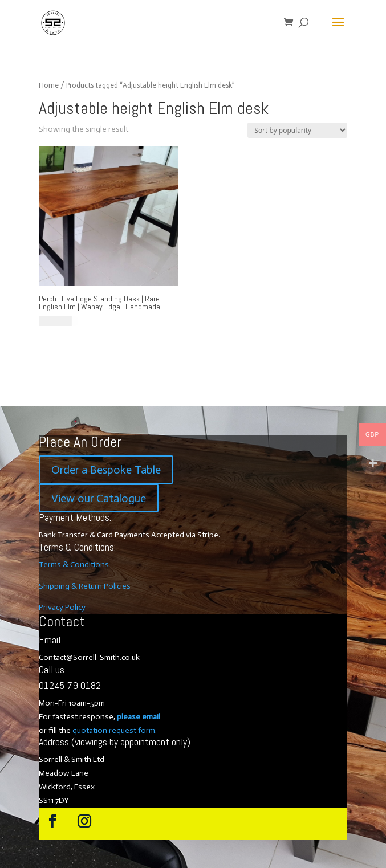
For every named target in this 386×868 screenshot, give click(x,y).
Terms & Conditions (74, 565)
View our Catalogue (99, 498)
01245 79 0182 (70, 685)
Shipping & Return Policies (85, 586)
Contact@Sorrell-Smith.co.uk (89, 657)
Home (49, 85)
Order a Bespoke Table (106, 470)
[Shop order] (297, 130)
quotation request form (114, 730)
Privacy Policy (62, 607)
